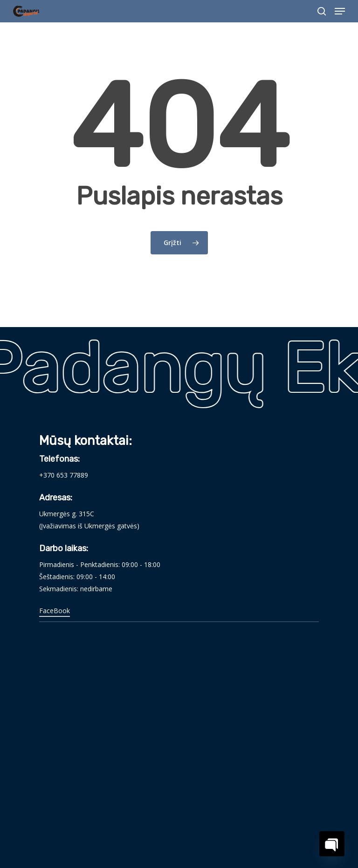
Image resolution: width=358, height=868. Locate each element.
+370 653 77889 (64, 475)
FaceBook (55, 611)
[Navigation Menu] (340, 11)
